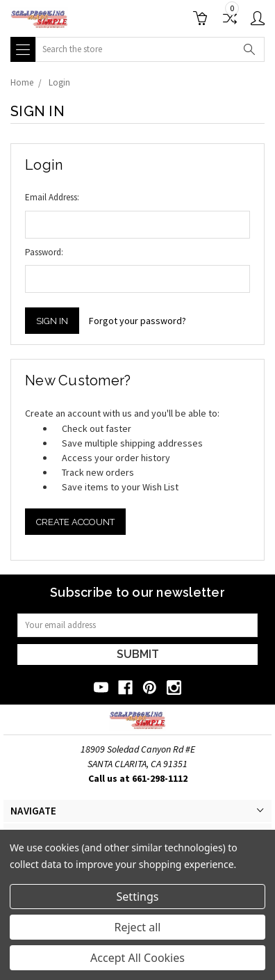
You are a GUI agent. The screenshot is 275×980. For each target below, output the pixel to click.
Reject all (138, 927)
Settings (138, 897)
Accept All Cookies (137, 958)
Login (59, 82)
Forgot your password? (137, 321)
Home (22, 82)
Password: (44, 252)
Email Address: (52, 197)
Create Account (75, 522)
